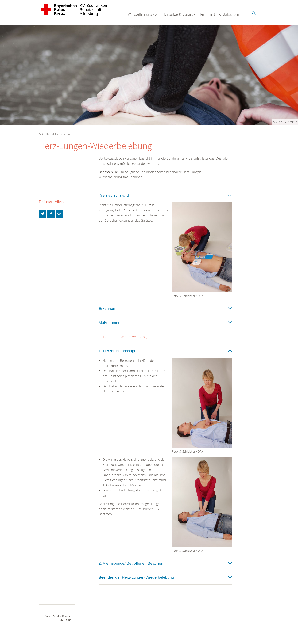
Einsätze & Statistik (180, 14)
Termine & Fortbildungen (220, 14)
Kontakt (134, 27)
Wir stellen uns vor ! (144, 14)
